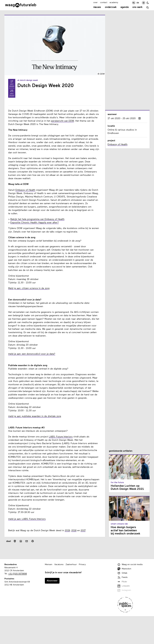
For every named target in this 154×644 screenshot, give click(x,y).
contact (104, 2)
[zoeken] (148, 8)
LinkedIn (124, 586)
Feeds (122, 577)
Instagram (124, 590)
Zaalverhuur (71, 564)
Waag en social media (130, 565)
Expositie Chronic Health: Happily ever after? (35, 222)
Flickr (122, 582)
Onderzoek (111, 7)
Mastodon (124, 569)
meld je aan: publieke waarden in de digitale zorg (35, 416)
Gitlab (122, 573)
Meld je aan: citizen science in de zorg (29, 288)
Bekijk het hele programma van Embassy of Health (37, 219)
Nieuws (97, 7)
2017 (83, 530)
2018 (74, 530)
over (95, 2)
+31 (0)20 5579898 (18, 573)
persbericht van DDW (62, 121)
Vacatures (59, 564)
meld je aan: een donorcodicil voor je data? (32, 354)
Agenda (125, 7)
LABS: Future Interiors (61, 436)
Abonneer (52, 580)
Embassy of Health (25, 190)
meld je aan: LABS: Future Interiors (27, 519)
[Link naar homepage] (21, 5)
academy (114, 2)
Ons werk (137, 7)
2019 (67, 530)
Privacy (82, 564)
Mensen (49, 564)
